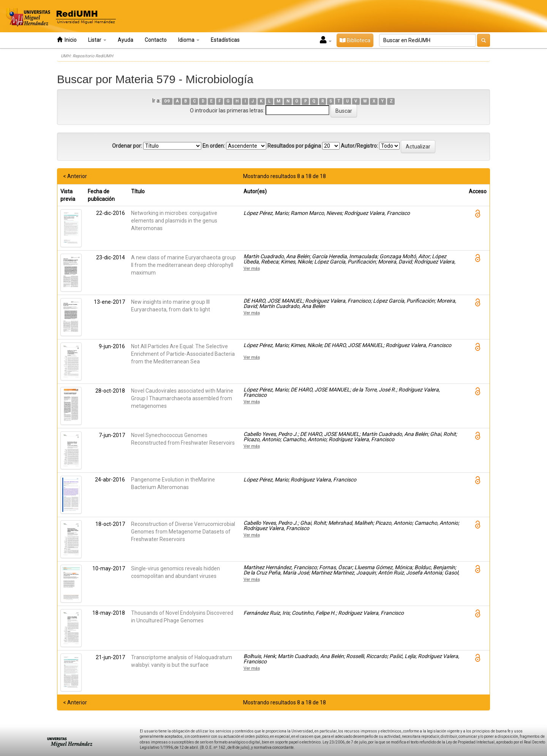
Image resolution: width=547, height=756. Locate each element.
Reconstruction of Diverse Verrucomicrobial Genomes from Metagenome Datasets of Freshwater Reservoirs (183, 532)
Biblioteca (355, 40)
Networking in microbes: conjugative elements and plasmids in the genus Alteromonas (174, 221)
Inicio (67, 40)
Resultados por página (294, 146)
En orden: (214, 146)
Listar (97, 40)
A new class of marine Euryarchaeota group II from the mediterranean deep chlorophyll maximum (183, 265)
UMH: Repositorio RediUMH (87, 56)
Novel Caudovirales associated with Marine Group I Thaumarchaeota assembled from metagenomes (182, 398)
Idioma (189, 40)
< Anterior (75, 176)
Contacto (156, 40)
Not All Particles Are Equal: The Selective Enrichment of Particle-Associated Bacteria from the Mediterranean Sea (183, 354)
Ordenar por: (127, 146)
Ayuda (126, 40)
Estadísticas (225, 40)
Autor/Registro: (359, 146)
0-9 (167, 101)
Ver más (252, 268)
